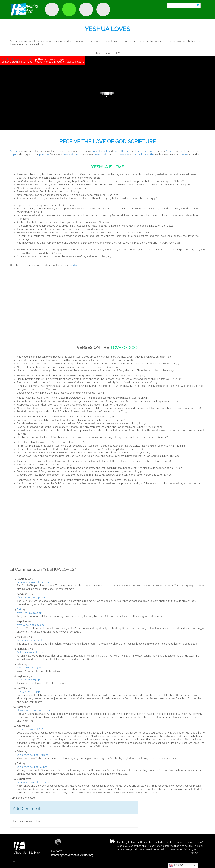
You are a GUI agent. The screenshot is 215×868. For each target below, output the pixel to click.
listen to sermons (145, 151)
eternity (184, 155)
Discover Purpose (52, 9)
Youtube (58, 842)
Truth (103, 9)
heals (183, 151)
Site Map (34, 853)
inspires (14, 155)
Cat (19, 609)
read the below (102, 151)
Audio (74, 265)
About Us (20, 853)
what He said (122, 151)
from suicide (100, 155)
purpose (44, 155)
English (176, 865)
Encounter (86, 9)
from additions (71, 155)
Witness (69, 9)
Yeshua (14, 151)
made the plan (121, 155)
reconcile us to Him (144, 155)
